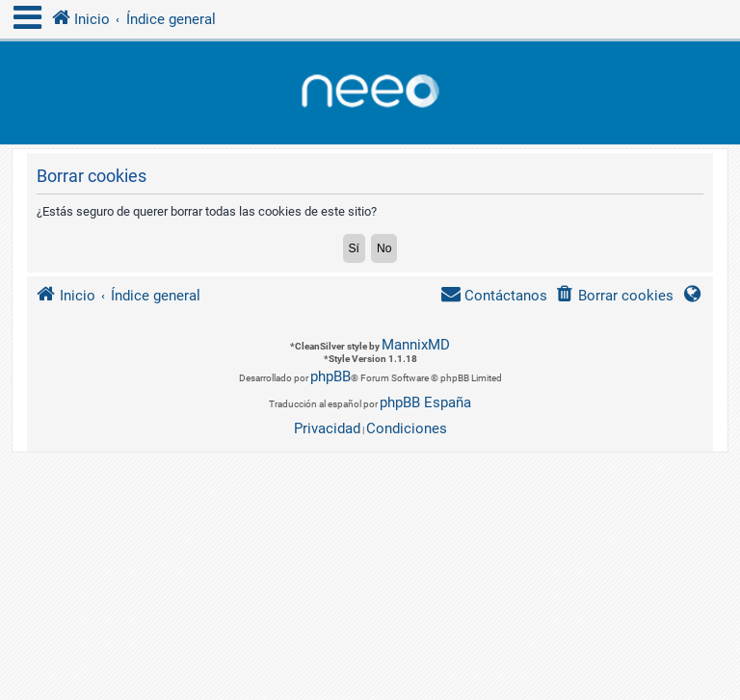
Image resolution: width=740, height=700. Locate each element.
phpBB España (425, 402)
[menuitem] (614, 296)
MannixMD (416, 345)
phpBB (330, 376)
